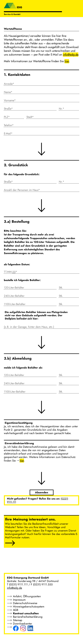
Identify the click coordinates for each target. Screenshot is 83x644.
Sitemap (18, 620)
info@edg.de (15, 588)
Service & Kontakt (12, 14)
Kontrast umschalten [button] (26, 613)
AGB (16, 610)
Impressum (19, 600)
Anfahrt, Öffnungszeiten (27, 596)
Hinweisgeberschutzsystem (29, 606)
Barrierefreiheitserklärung (28, 617)
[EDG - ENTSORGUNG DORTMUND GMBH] (13, 6)
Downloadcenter (23, 624)
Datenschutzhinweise (25, 603)
